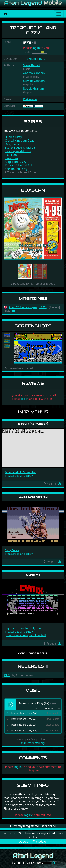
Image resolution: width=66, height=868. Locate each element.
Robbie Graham (34, 88)
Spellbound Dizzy (16, 169)
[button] (8, 228)
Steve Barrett (32, 65)
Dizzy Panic (12, 144)
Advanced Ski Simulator (20, 472)
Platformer (30, 99)
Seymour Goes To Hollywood (24, 628)
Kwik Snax (12, 158)
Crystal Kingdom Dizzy (20, 141)
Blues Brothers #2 (33, 497)
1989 (7, 675)
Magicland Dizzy (16, 162)
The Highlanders (34, 59)
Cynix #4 (33, 575)
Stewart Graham (34, 81)
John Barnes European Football (25, 635)
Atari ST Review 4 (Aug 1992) (28, 307)
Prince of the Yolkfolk (19, 165)
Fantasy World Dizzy (18, 151)
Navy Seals (12, 550)
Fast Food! (12, 155)
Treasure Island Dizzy (19, 476)
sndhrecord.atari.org (33, 743)
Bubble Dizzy (13, 137)
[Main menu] (59, 14)
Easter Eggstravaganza (20, 148)
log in (36, 48)
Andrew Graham (34, 73)
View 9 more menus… (33, 653)
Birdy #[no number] (33, 424)
